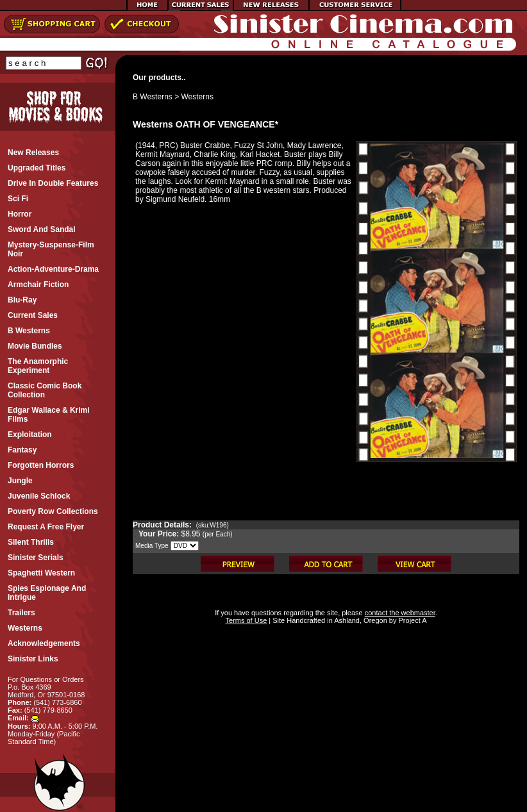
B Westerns (153, 97)
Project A (411, 620)
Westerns (197, 97)
